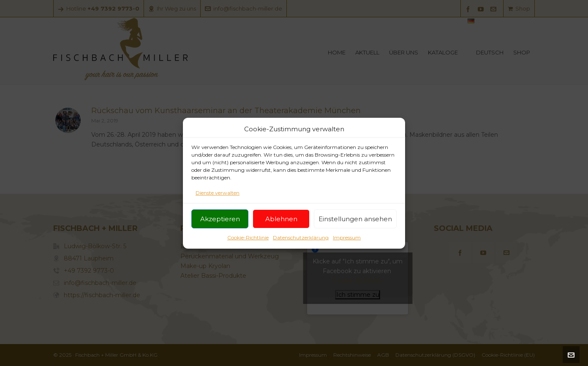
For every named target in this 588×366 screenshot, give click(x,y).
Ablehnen (281, 223)
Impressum (347, 241)
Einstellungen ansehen (355, 223)
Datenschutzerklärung (301, 241)
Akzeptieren (220, 223)
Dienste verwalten (218, 197)
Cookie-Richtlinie (248, 241)
